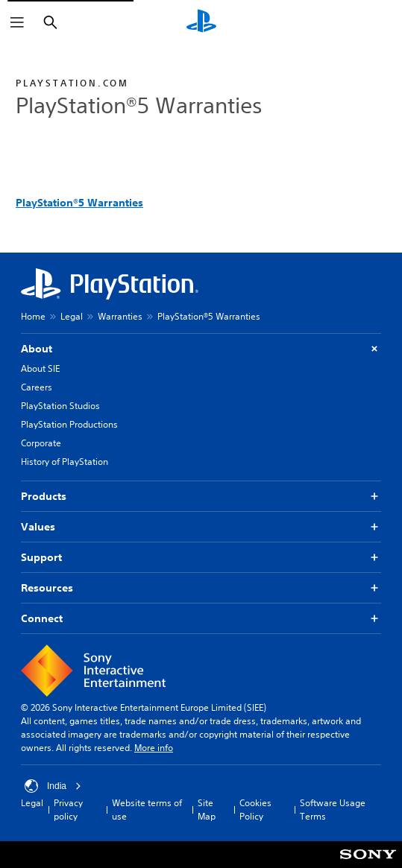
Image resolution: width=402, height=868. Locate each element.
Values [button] (201, 527)
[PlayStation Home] (201, 22)
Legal (72, 316)
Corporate (41, 443)
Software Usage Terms (333, 810)
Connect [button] (201, 619)
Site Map (207, 810)
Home (33, 316)
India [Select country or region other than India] (53, 786)
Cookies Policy (255, 810)
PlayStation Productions (69, 424)
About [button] (201, 349)
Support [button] (201, 558)
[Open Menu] (17, 22)
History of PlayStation (65, 462)
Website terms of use (147, 810)
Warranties (120, 316)
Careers (37, 387)
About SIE (40, 368)
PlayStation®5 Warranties (79, 203)
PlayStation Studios (60, 406)
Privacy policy (68, 810)
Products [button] (201, 497)
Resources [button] (201, 588)
